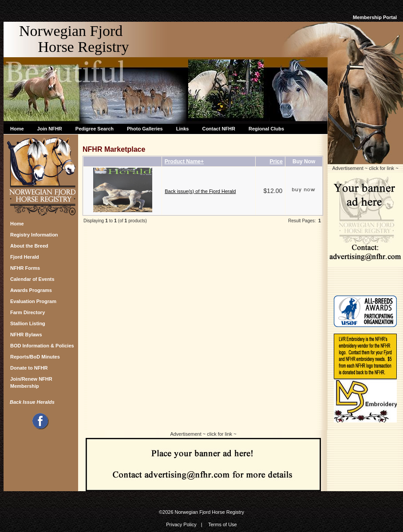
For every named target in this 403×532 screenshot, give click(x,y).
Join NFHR (50, 129)
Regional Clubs (266, 129)
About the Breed (29, 246)
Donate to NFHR (29, 368)
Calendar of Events (32, 279)
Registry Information (34, 235)
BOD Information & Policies (42, 346)
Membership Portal (375, 17)
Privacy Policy (181, 524)
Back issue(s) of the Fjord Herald (200, 191)
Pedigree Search (95, 129)
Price (276, 162)
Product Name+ (184, 162)
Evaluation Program (33, 301)
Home (17, 129)
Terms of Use (223, 524)
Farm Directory (28, 312)
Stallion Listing (28, 323)
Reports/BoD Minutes (35, 357)
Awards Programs (31, 290)
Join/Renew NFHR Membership (31, 381)
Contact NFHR (219, 129)
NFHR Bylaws (26, 335)
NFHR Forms (25, 268)
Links (183, 129)
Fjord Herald (25, 257)
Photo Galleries (145, 129)
